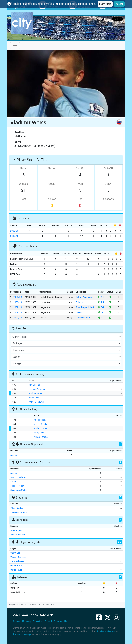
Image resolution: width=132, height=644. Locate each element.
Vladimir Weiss (35, 393)
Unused (24, 184)
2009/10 (14, 236)
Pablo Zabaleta (17, 561)
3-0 (101, 312)
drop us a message (22, 634)
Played (24, 168)
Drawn (109, 184)
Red (80, 199)
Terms (16, 621)
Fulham (79, 302)
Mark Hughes (16, 531)
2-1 (101, 302)
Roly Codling (34, 385)
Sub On (80, 168)
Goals (52, 184)
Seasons (109, 199)
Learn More (105, 4)
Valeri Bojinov (40, 420)
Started (52, 168)
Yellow (52, 199)
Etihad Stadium (17, 508)
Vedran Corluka (40, 424)
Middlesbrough (83, 318)
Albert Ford (34, 398)
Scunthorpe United (85, 307)
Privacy (27, 621)
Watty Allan (39, 433)
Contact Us (61, 621)
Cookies (38, 621)
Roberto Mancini (18, 535)
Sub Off (109, 168)
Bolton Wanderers (84, 297)
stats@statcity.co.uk (106, 631)
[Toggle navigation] (15, 46)
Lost (23, 199)
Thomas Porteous (37, 389)
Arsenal (79, 312)
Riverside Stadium (18, 512)
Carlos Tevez (16, 570)
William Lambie (41, 437)
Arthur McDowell (36, 402)
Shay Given (15, 553)
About (48, 621)
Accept (119, 4)
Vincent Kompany (18, 557)
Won (80, 184)
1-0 (101, 297)
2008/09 (14, 231)
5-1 (101, 307)
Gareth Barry (16, 566)
